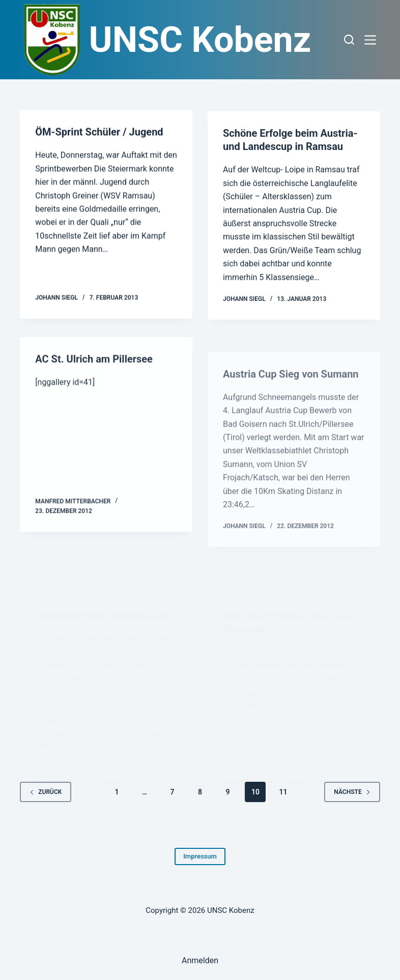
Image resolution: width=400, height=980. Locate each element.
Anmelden (200, 960)
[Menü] (372, 40)
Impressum (200, 856)
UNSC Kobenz (200, 40)
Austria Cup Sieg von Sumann (291, 403)
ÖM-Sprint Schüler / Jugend (99, 133)
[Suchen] (349, 40)
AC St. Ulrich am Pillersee (94, 366)
